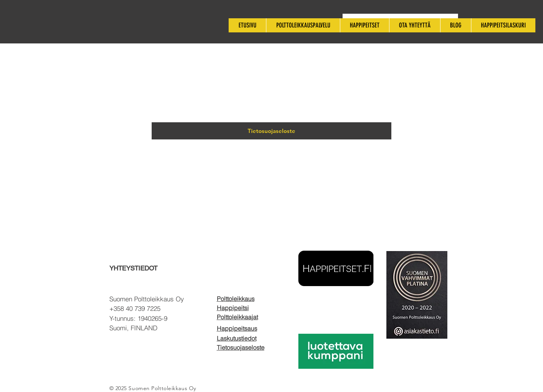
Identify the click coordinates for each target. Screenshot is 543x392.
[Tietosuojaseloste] (271, 131)
